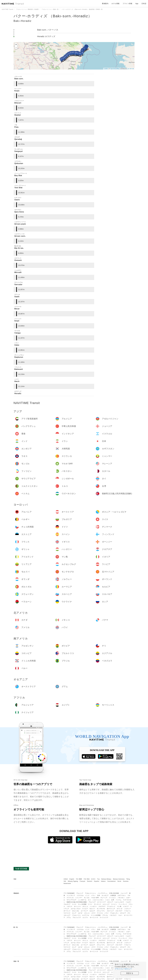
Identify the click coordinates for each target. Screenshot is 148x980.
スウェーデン (101, 911)
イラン (93, 895)
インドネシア (71, 895)
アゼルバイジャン (90, 893)
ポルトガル (76, 911)
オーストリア (101, 902)
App (137, 4)
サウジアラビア (72, 900)
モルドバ (92, 909)
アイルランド (111, 906)
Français (83, 881)
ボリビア (123, 913)
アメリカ (100, 913)
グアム (69, 917)
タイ (89, 900)
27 (61, 59)
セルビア (92, 911)
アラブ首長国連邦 (69, 893)
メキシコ (87, 913)
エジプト (85, 917)
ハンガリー (93, 906)
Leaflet (106, 69)
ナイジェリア (104, 917)
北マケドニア (111, 909)
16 (76, 53)
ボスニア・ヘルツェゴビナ (116, 902)
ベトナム (119, 900)
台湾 (113, 900)
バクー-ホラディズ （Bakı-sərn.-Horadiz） (53, 16)
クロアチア (102, 906)
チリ (129, 913)
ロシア (74, 913)
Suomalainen (112, 881)
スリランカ (70, 898)
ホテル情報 (115, 4)
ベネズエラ (113, 915)
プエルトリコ (76, 915)
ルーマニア (84, 911)
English (72, 879)
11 (80, 53)
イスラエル (80, 895)
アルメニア (80, 893)
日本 (99, 895)
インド (87, 895)
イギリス (69, 906)
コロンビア (67, 915)
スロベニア (110, 911)
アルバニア (92, 902)
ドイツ (90, 904)
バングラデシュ (103, 893)
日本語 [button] (144, 4)
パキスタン (121, 898)
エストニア (106, 904)
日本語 (66, 879)
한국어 (93, 879)
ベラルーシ (128, 911)
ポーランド (67, 911)
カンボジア (105, 895)
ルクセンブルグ (76, 909)
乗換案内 (105, 4)
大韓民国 (113, 895)
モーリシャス (94, 917)
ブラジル (105, 915)
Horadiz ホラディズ (46, 36)
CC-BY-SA (131, 69)
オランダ (120, 909)
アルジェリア (77, 917)
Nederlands (67, 883)
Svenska (126, 881)
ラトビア (85, 909)
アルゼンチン (114, 913)
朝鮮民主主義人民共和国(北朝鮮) (77, 902)
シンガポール (82, 900)
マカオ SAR (95, 898)
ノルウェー (128, 909)
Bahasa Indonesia (119, 879)
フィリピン (113, 898)
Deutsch (90, 881)
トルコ (107, 900)
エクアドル (86, 915)
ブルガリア (67, 904)
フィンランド (123, 904)
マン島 (119, 906)
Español (97, 881)
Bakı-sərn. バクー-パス (48, 30)
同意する (130, 973)
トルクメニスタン (98, 900)
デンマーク (98, 904)
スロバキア (119, 911)
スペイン (114, 904)
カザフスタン (122, 895)
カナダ (80, 913)
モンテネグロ (101, 909)
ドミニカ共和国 (96, 915)
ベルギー (128, 902)
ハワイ (107, 913)
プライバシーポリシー (123, 969)
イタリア (126, 906)
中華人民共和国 (114, 893)
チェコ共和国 (82, 904)
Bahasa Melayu (106, 879)
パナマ (93, 913)
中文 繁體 (79, 879)
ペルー (120, 915)
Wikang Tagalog (73, 881)
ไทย (99, 879)
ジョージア (124, 893)
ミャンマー (79, 898)
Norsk (119, 881)
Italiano (103, 881)
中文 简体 (87, 879)
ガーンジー (77, 906)
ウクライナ (67, 913)
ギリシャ (85, 906)
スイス (74, 904)
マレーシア (104, 898)
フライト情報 (127, 4)
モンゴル (87, 898)
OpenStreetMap (115, 69)
